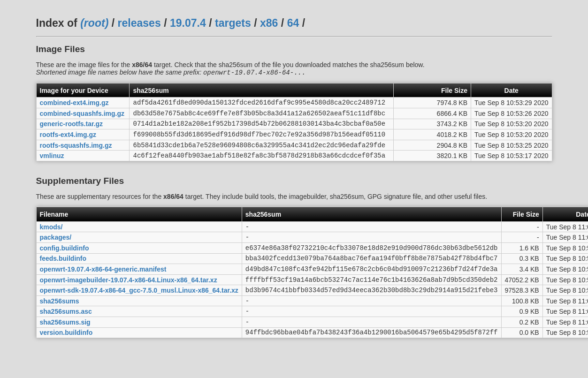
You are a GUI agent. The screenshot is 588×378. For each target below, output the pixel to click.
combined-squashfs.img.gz (82, 116)
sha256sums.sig (65, 345)
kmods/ (51, 237)
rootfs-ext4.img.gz (68, 141)
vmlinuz (52, 165)
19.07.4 (188, 23)
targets (233, 23)
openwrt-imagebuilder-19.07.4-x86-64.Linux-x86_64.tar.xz (129, 297)
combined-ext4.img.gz (74, 105)
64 (293, 23)
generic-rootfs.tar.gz (72, 129)
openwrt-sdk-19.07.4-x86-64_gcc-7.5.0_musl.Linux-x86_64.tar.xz (139, 309)
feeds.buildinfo (63, 273)
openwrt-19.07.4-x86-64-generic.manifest (103, 285)
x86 (269, 23)
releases (139, 23)
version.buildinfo (66, 357)
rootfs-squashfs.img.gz (76, 152)
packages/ (56, 249)
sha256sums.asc (66, 333)
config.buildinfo (65, 261)
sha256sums (60, 321)
